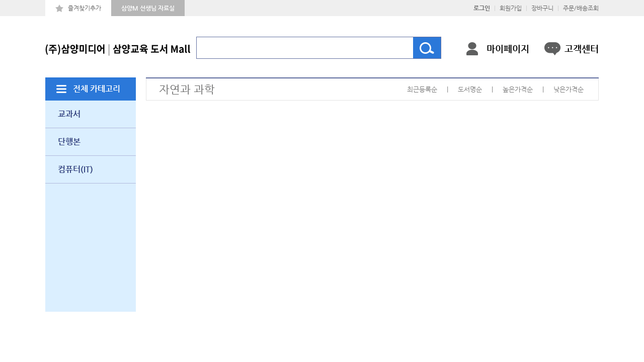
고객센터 (582, 49)
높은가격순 (518, 89)
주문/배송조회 (581, 8)
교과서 (69, 114)
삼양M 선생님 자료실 (148, 8)
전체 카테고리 (97, 89)
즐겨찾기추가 (85, 8)
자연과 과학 (187, 89)
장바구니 (542, 8)
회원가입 (511, 8)
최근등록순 (422, 89)
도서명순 (470, 89)
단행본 (69, 142)
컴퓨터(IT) (75, 169)
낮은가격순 (569, 89)
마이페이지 (508, 49)
